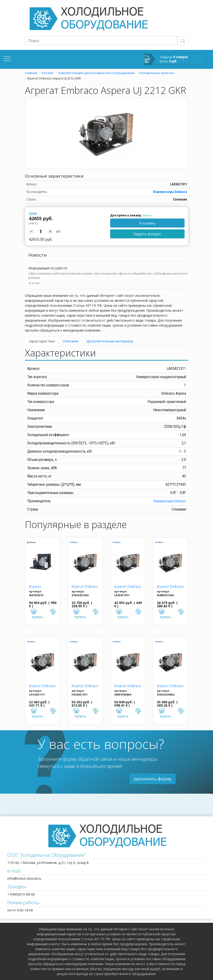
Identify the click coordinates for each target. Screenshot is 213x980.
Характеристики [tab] (42, 341)
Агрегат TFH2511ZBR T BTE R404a (40, 587)
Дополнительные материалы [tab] (110, 341)
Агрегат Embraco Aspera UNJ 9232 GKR (85, 686)
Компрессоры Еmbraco (170, 192)
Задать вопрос (147, 234)
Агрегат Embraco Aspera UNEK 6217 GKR (170, 686)
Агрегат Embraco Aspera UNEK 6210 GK (85, 587)
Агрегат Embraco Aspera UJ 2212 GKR (128, 587)
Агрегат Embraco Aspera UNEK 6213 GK (170, 587)
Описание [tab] (71, 341)
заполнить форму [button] (153, 779)
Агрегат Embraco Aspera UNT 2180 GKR (42, 686)
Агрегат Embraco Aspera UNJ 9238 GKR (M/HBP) (128, 686)
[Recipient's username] (101, 41)
